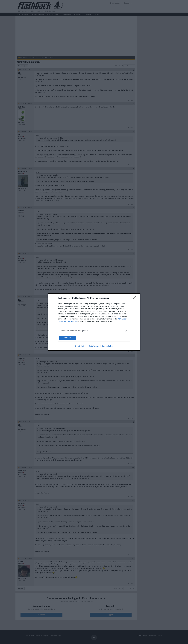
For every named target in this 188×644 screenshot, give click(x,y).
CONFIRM (71, 338)
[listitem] (94, 330)
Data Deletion (80, 346)
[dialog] (94, 322)
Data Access (94, 346)
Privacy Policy (107, 346)
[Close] (135, 298)
